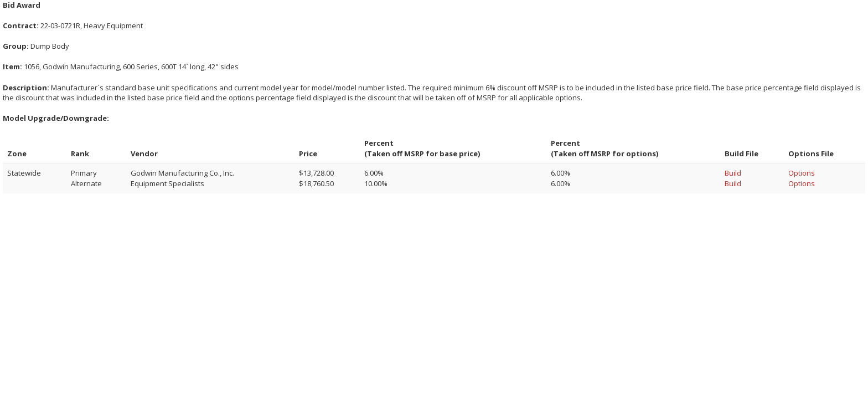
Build (733, 173)
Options (802, 173)
